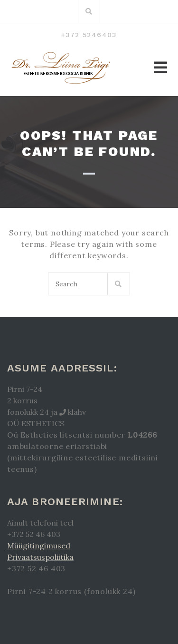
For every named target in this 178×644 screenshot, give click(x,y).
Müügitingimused (39, 546)
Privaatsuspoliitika (40, 557)
